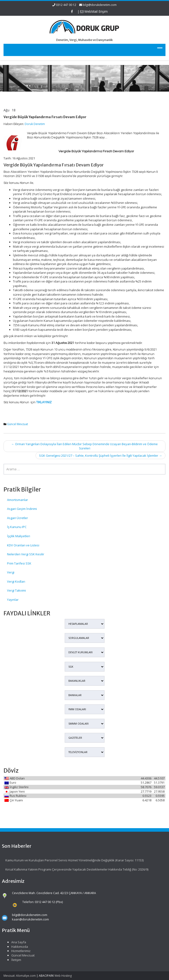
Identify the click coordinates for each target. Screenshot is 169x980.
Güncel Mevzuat (18, 424)
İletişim (13, 960)
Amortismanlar (18, 500)
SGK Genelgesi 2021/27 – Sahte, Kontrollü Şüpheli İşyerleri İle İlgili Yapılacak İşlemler (100, 456)
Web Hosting (63, 976)
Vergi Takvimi (16, 590)
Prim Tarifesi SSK (19, 563)
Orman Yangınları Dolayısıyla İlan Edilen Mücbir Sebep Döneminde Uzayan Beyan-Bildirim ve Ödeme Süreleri (84, 446)
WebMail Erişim (94, 11)
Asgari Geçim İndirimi (22, 509)
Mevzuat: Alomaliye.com (20, 976)
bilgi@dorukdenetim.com (100, 5)
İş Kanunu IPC (17, 527)
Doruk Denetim (35, 124)
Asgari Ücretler (18, 518)
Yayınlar (13, 600)
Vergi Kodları (16, 581)
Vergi (11, 572)
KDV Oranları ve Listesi (23, 545)
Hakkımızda (17, 947)
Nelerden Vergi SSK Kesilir (26, 554)
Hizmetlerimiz (18, 951)
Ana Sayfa (16, 942)
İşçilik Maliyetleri (19, 536)
